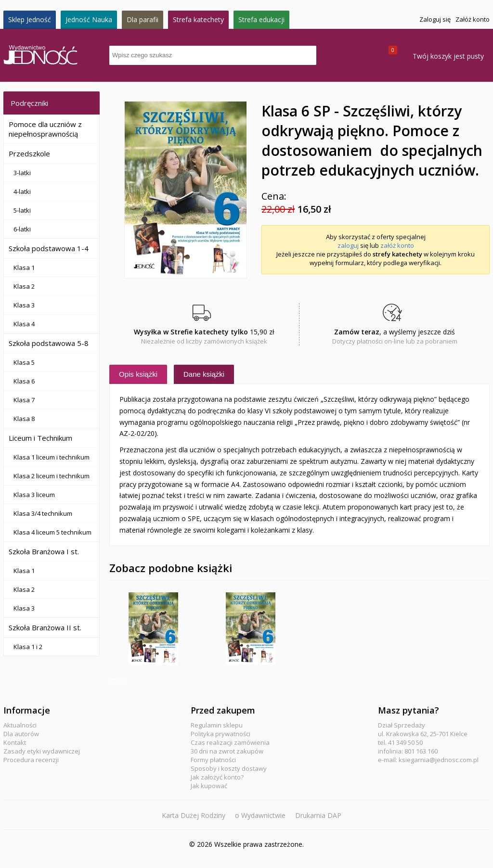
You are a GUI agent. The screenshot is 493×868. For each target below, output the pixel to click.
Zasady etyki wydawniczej (42, 751)
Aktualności (20, 725)
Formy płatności (213, 760)
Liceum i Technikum (40, 438)
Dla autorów (21, 734)
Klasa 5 (24, 362)
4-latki (22, 191)
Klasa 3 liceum (34, 495)
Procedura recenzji (31, 760)
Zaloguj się (435, 19)
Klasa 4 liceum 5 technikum (52, 532)
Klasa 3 (24, 305)
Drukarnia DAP (318, 815)
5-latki (22, 210)
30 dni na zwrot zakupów (227, 751)
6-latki (22, 229)
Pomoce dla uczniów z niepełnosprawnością (45, 129)
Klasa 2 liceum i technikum (52, 476)
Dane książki (204, 374)
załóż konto (397, 245)
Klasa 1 (24, 268)
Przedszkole (29, 153)
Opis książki (138, 374)
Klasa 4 (24, 324)
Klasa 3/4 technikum (43, 513)
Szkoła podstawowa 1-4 (49, 248)
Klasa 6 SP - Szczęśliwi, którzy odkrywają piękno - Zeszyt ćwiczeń (153, 628)
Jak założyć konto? (217, 777)
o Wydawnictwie (260, 815)
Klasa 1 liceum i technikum (52, 457)
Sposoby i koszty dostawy (229, 768)
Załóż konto (473, 19)
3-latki (22, 173)
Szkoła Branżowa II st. (45, 627)
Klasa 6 (24, 381)
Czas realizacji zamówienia (230, 742)
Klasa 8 (24, 419)
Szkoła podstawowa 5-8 (49, 343)
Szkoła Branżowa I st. (44, 551)
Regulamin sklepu (217, 725)
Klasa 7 (24, 400)
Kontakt (15, 742)
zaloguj (348, 245)
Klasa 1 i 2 (28, 647)
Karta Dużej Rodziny (194, 815)
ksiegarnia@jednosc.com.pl (439, 760)
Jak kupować (209, 786)
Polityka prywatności (221, 734)
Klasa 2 (24, 286)
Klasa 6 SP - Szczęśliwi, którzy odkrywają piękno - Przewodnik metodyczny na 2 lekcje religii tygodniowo (251, 628)
